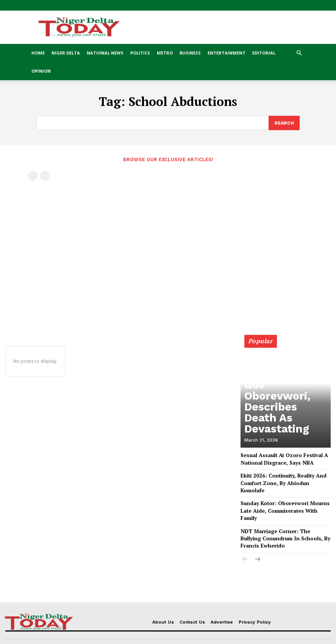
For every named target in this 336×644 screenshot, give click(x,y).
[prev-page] (33, 175)
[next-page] (257, 538)
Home (38, 53)
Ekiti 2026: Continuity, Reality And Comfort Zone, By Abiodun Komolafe (282, 477)
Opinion (41, 71)
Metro (165, 53)
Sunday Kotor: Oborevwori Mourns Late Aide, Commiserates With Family (285, 496)
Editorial (264, 53)
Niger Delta (66, 53)
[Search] (284, 123)
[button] (299, 53)
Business (190, 53)
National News (105, 53)
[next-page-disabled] (45, 175)
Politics (140, 53)
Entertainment (227, 53)
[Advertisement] (168, 233)
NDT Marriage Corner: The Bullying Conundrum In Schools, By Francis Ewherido (280, 518)
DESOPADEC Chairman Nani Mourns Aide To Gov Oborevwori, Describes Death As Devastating (286, 421)
